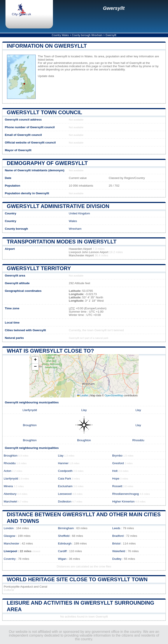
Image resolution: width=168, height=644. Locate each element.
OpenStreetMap (114, 395)
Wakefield (119, 551)
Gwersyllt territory (39, 268)
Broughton (30, 425)
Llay (84, 410)
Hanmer (63, 463)
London (9, 528)
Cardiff (62, 551)
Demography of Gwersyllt (47, 163)
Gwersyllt (114, 8)
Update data (46, 76)
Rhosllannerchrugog (126, 494)
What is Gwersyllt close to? (50, 351)
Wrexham (75, 229)
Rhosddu (138, 440)
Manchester (11, 543)
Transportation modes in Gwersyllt (62, 242)
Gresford (118, 463)
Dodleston (65, 501)
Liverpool (10, 551)
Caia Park (65, 479)
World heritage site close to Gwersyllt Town (77, 579)
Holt (115, 471)
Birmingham (66, 528)
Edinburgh (65, 543)
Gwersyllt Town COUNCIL (44, 112)
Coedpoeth (65, 471)
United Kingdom (80, 213)
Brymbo (117, 456)
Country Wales (60, 35)
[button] (35, 360)
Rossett (117, 486)
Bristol (116, 543)
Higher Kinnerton (123, 501)
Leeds (116, 528)
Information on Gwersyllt (47, 46)
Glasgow (10, 536)
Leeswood (65, 494)
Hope (116, 479)
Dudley (117, 559)
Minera (8, 486)
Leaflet (83, 395)
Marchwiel (10, 501)
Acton (8, 471)
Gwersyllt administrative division (58, 206)
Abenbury (10, 494)
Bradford (118, 536)
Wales (73, 221)
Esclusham (65, 486)
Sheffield (64, 536)
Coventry (10, 559)
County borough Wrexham (87, 35)
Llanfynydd (30, 410)
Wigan (62, 559)
